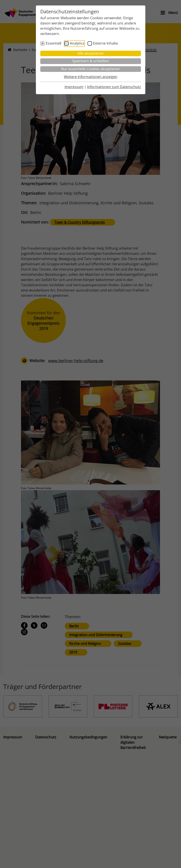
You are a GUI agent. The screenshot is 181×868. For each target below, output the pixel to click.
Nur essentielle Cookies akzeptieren (90, 69)
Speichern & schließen (91, 61)
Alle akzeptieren (91, 53)
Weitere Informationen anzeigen (91, 77)
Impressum (74, 87)
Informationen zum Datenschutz (114, 87)
